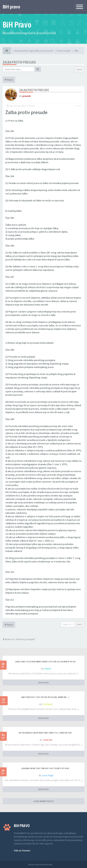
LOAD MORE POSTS (44, 801)
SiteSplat (48, 704)
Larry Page (48, 775)
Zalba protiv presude (19, 62)
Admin (48, 669)
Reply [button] (9, 80)
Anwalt (56, 864)
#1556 (79, 106)
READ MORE (44, 683)
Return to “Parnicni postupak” (19, 639)
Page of (68, 624)
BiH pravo (11, 7)
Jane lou (48, 740)
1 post (79, 69)
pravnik (26, 96)
